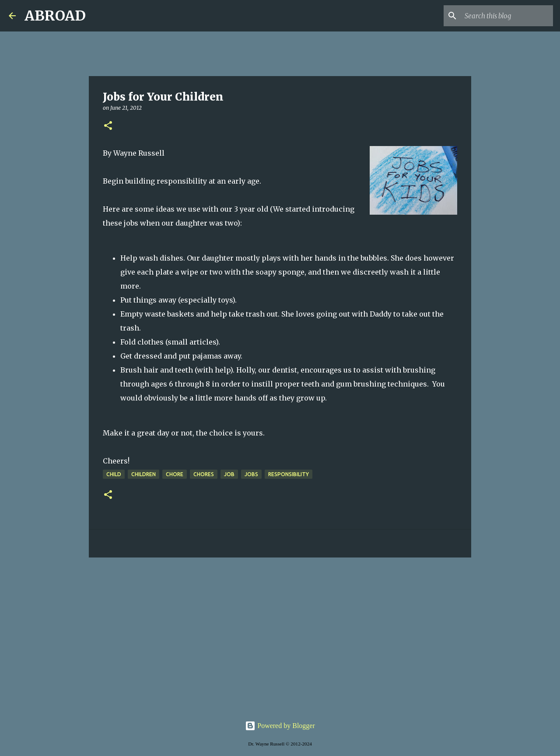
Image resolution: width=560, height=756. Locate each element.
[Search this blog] (507, 16)
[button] (108, 126)
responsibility (289, 474)
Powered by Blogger (280, 726)
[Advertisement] (280, 632)
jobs (251, 474)
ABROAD (55, 16)
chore (175, 474)
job (229, 474)
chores (204, 474)
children (143, 474)
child (114, 474)
